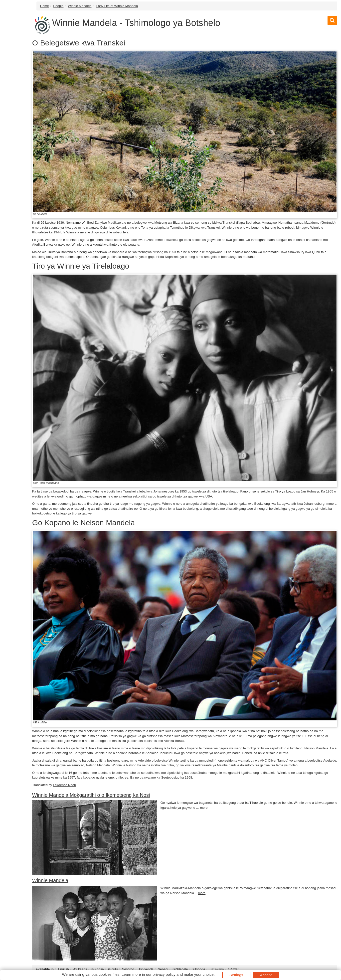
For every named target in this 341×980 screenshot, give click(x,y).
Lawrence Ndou (64, 785)
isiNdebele (180, 969)
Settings (236, 975)
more (204, 808)
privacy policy (164, 974)
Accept (266, 975)
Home (45, 6)
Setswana (217, 969)
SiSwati (234, 969)
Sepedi (163, 969)
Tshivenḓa (146, 969)
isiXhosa (98, 969)
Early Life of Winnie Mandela (117, 6)
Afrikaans (80, 969)
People (58, 6)
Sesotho (128, 969)
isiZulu (113, 969)
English (64, 969)
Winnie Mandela (80, 6)
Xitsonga (199, 969)
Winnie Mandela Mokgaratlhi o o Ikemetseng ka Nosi (91, 795)
